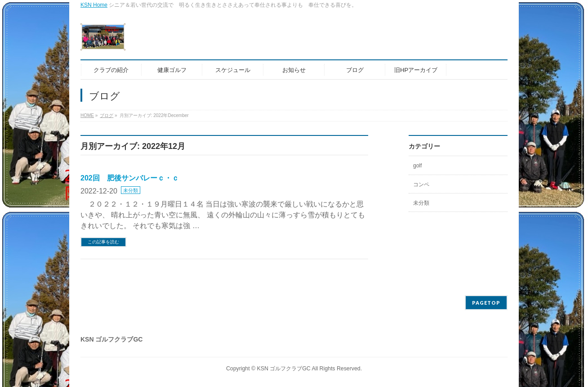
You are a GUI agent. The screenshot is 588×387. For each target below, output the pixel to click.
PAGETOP (486, 303)
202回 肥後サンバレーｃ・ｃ (130, 178)
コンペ (421, 184)
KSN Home (94, 5)
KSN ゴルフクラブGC (284, 369)
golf (417, 166)
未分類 (131, 190)
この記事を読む (103, 242)
